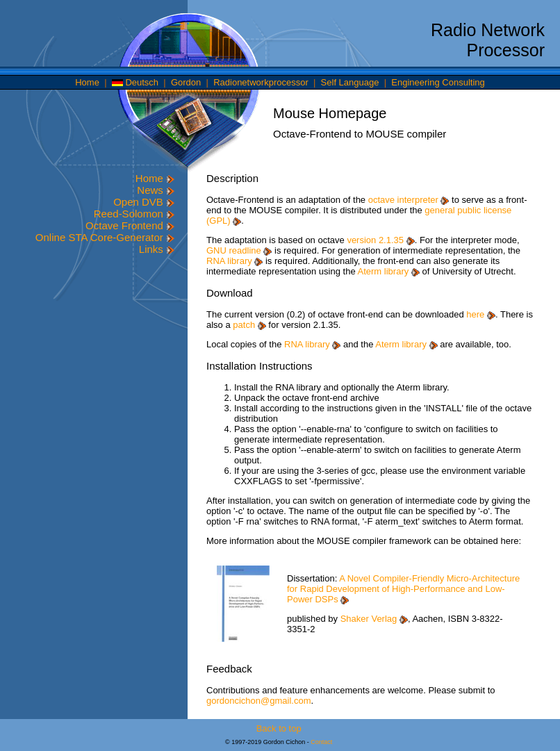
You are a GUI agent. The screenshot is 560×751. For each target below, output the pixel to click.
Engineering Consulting (438, 82)
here (481, 314)
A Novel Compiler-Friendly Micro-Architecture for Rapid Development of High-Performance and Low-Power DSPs (403, 589)
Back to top (279, 728)
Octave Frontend (130, 225)
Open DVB (144, 202)
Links (157, 249)
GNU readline (239, 250)
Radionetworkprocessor (261, 82)
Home (87, 82)
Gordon (186, 82)
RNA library (234, 261)
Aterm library (389, 271)
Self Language (350, 82)
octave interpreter (409, 200)
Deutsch (135, 82)
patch (249, 325)
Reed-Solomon (134, 214)
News (156, 190)
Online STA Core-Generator (105, 237)
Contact (321, 742)
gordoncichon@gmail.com (259, 701)
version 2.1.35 (380, 240)
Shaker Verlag (374, 619)
